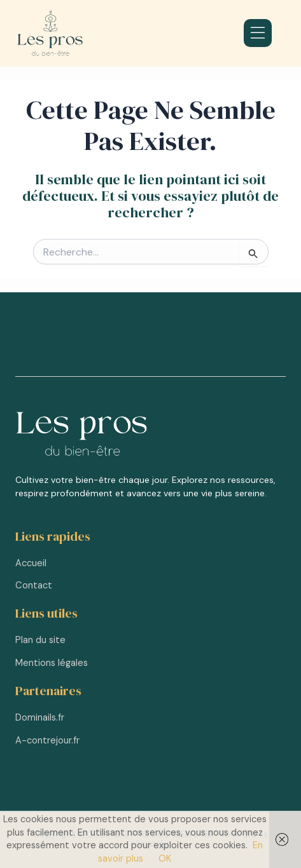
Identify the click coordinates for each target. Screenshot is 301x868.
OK (165, 859)
